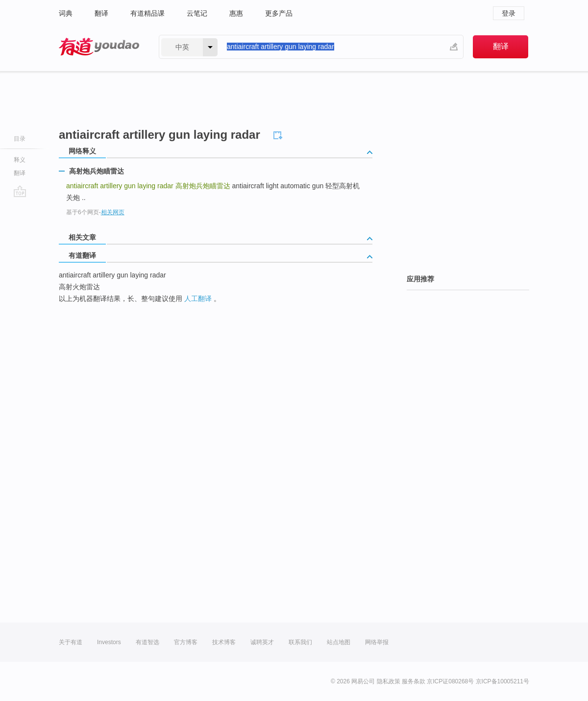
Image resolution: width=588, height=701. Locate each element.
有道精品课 (147, 13)
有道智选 (147, 642)
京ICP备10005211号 (502, 681)
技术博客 (224, 642)
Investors (109, 642)
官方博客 (186, 642)
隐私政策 (389, 681)
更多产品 (279, 13)
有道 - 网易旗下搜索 (99, 47)
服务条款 (414, 681)
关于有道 (71, 642)
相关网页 (113, 212)
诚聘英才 (262, 642)
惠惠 (236, 13)
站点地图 (339, 642)
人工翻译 (198, 299)
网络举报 (377, 642)
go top (20, 191)
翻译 (101, 13)
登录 (509, 13)
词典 (66, 13)
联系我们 (300, 642)
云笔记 (197, 13)
